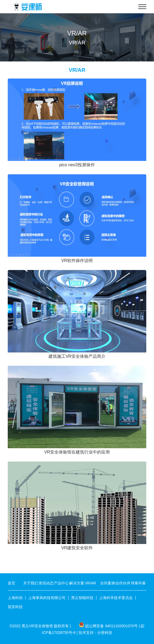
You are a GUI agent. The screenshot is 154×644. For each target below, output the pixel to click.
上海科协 (15, 598)
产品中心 (61, 583)
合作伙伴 (123, 583)
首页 (11, 583)
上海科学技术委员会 (116, 598)
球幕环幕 (138, 583)
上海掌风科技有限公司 (47, 598)
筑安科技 (15, 607)
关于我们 (31, 583)
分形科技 (105, 633)
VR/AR (90, 583)
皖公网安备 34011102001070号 (112, 626)
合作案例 (108, 583)
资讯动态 (46, 583)
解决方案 (77, 583)
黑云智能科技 (82, 598)
